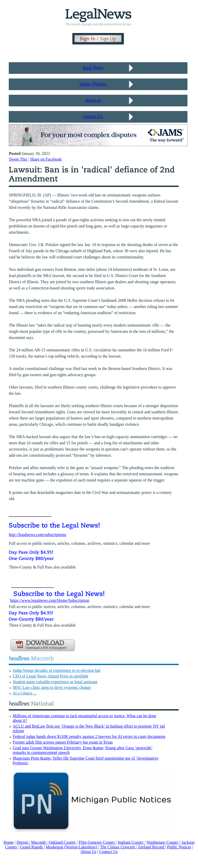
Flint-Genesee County (97, 842)
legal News (93, 68)
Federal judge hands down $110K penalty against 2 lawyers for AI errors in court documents (89, 736)
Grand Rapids (32, 847)
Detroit (23, 842)
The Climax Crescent (118, 847)
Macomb (39, 842)
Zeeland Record (152, 847)
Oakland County (63, 842)
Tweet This (18, 159)
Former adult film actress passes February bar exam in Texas (63, 742)
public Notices (93, 84)
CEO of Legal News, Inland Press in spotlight (50, 676)
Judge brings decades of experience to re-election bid (56, 670)
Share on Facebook (46, 159)
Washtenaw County (163, 842)
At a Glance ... (24, 693)
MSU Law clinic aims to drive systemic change (52, 687)
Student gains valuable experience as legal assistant (55, 682)
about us (93, 100)
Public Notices (179, 847)
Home (9, 842)
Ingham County (131, 842)
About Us (88, 852)
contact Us (93, 116)
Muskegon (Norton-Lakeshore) (72, 847)
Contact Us (109, 852)
